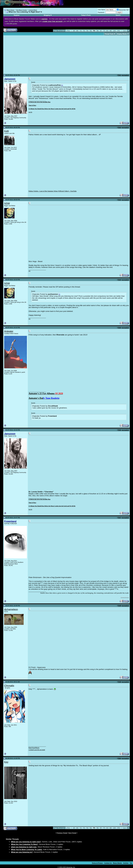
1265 (114, 31)
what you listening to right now (24, 847)
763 (87, 31)
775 (104, 31)
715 (81, 31)
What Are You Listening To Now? (25, 844)
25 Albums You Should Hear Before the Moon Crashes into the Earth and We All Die (52, 109)
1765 (118, 31)
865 (111, 31)
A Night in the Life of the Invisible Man (39, 102)
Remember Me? (123, 10)
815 (107, 31)
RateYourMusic (34, 748)
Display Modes (122, 34)
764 (91, 31)
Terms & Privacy (97, 863)
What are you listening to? (22, 852)
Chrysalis (9, 686)
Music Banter (11, 10)
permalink (125, 75)
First (68, 31)
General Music (33, 10)
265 (74, 31)
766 (97, 31)
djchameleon (11, 609)
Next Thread (72, 833)
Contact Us (108, 863)
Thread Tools (109, 34)
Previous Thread (62, 833)
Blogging (47, 15)
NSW (7, 203)
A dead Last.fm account (37, 750)
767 (101, 31)
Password (101, 12)
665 (77, 31)
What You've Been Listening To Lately (27, 850)
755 (84, 31)
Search (118, 15)
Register (17, 15)
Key (6, 762)
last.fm (30, 112)
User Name (102, 10)
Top (131, 863)
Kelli (6, 131)
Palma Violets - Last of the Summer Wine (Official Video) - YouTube (53, 191)
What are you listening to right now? (26, 842)
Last (125, 31)
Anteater (9, 331)
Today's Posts (86, 15)
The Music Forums (21, 10)
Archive (126, 863)
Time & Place (32, 105)
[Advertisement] (26, 55)
